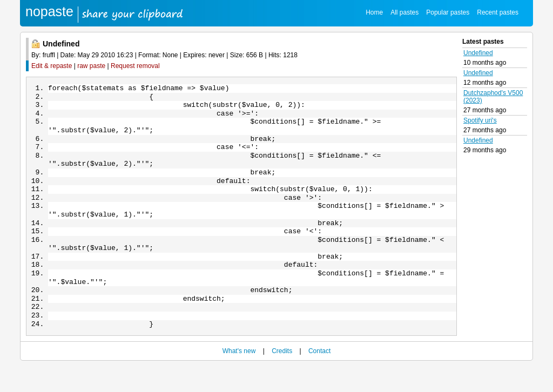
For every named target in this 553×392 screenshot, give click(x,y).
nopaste (49, 11)
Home (374, 12)
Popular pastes (448, 12)
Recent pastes (498, 12)
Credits (282, 377)
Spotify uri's (480, 120)
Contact (319, 377)
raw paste (91, 66)
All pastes (404, 12)
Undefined (478, 53)
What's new (239, 377)
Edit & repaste (52, 66)
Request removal (135, 66)
